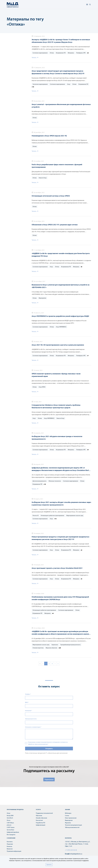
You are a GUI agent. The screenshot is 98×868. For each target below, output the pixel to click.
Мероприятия (42, 298)
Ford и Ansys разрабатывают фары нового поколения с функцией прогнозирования (57, 166)
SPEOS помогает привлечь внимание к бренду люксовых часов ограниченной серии (56, 375)
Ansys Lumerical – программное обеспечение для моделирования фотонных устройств (61, 106)
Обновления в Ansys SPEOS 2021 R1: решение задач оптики (55, 225)
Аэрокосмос (55, 645)
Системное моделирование (40, 53)
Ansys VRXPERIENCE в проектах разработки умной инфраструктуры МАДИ (60, 316)
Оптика (52, 53)
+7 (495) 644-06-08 (71, 850)
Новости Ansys (43, 178)
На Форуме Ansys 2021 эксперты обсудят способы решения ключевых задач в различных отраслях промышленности (61, 503)
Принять (49, 865)
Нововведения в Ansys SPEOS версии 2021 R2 (49, 136)
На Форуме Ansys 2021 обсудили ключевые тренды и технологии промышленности (57, 438)
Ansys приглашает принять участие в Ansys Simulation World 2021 (57, 568)
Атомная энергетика (38, 648)
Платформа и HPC (81, 53)
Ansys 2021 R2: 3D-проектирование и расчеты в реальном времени (58, 345)
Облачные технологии (55, 481)
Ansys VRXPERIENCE (61, 327)
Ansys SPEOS (42, 387)
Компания (29, 711)
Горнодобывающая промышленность (70, 645)
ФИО (27, 702)
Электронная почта (31, 719)
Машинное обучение (51, 648)
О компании (11, 838)
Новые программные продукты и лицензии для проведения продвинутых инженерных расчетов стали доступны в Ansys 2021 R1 (60, 538)
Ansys (69, 84)
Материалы (71, 53)
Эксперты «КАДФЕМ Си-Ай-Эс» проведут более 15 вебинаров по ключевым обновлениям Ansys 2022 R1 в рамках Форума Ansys (61, 41)
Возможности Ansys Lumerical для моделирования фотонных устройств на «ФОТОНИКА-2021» (61, 286)
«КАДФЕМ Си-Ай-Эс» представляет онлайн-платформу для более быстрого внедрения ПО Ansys (61, 255)
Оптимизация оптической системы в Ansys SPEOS (51, 196)
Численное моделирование (40, 84)
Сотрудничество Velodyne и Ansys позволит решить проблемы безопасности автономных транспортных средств (56, 406)
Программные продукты (15, 809)
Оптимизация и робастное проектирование (52, 515)
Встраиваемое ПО (61, 53)
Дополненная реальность (39, 481)
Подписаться (49, 779)
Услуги (38, 809)
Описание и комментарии (33, 727)
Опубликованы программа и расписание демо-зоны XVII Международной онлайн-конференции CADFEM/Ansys (60, 598)
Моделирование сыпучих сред (75, 515)
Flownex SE (36, 515)
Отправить (49, 749)
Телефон (28, 694)
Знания (67, 809)
